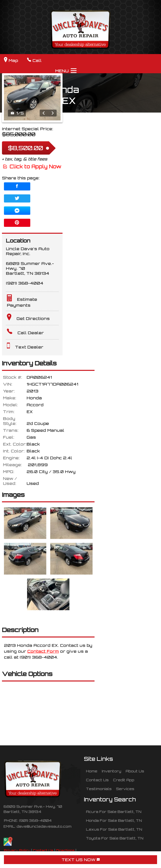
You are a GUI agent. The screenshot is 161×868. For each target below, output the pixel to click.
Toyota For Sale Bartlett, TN (115, 838)
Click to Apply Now (32, 166)
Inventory (111, 771)
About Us (135, 771)
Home (92, 771)
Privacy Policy (17, 851)
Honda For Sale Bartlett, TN (114, 820)
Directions (65, 851)
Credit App (124, 780)
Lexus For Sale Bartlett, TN (114, 829)
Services (125, 789)
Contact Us (43, 851)
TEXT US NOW (81, 860)
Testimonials (99, 789)
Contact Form (43, 651)
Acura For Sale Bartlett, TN (114, 811)
